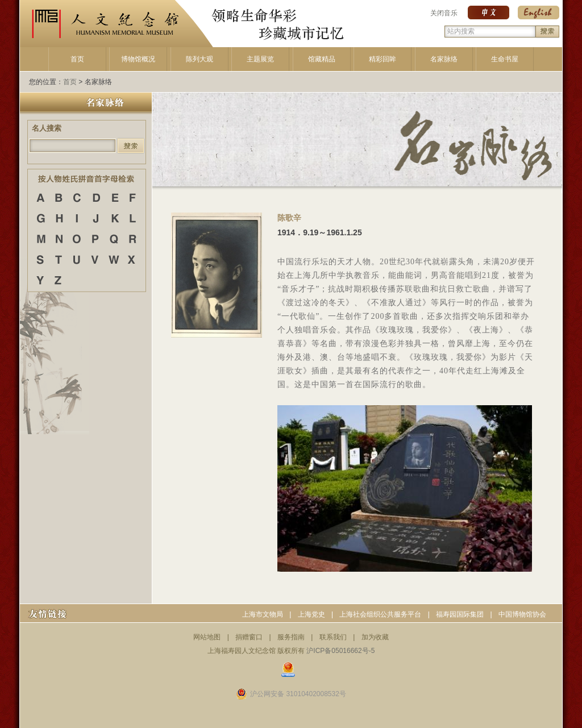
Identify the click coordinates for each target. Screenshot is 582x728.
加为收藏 (375, 637)
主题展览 (260, 59)
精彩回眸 (383, 59)
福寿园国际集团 (460, 614)
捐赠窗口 (249, 637)
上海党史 (311, 614)
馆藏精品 (322, 59)
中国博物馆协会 (522, 614)
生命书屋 (505, 59)
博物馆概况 (138, 59)
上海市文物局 (263, 614)
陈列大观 (199, 59)
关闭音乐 (444, 13)
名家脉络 (444, 59)
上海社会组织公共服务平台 (380, 614)
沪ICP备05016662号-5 (340, 651)
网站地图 (207, 637)
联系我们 (333, 637)
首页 (77, 59)
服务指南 (291, 637)
